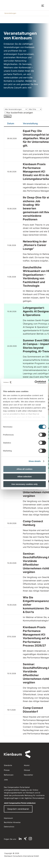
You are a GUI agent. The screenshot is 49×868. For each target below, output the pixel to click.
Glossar (27, 770)
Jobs (6, 780)
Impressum (8, 818)
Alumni (27, 765)
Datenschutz (9, 827)
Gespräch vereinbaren (18, 809)
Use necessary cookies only (24, 484)
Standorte (8, 765)
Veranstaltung (30, 123)
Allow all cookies (24, 469)
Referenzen (9, 775)
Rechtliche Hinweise (12, 822)
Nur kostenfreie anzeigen (19, 113)
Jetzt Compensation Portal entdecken (20, 803)
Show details (35, 461)
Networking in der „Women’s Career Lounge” (35, 245)
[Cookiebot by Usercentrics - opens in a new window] (35, 382)
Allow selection (24, 477)
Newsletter (28, 775)
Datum (11, 123)
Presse (7, 770)
